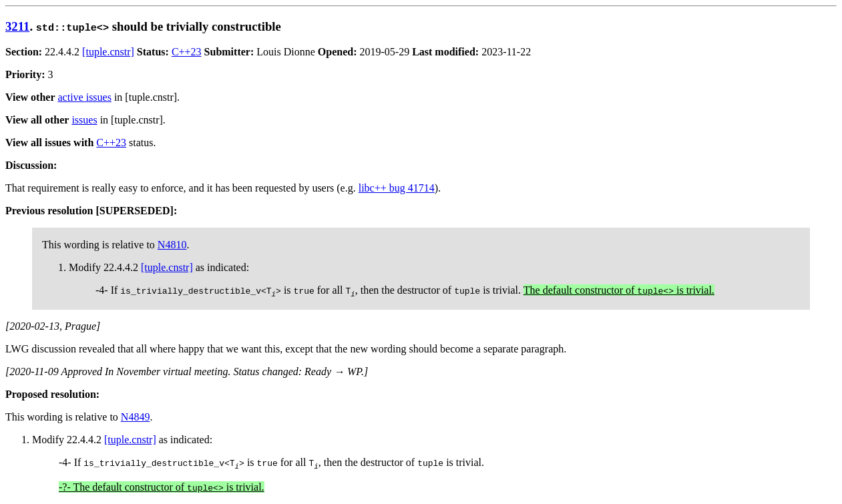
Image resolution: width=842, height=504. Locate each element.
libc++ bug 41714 (397, 188)
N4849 (136, 417)
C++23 (187, 52)
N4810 (172, 245)
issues (84, 120)
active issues (85, 97)
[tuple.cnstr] (108, 52)
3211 (17, 26)
